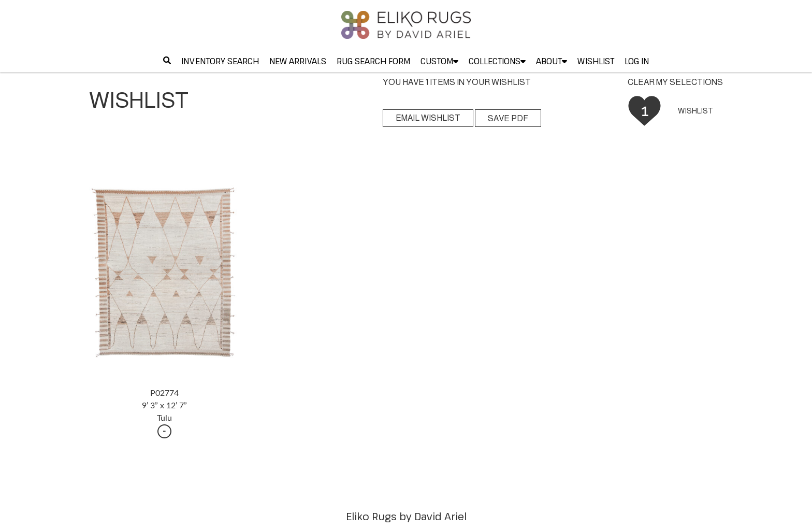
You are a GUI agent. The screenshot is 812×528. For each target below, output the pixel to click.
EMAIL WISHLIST (428, 118)
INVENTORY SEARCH (220, 61)
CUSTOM (439, 61)
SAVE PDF (508, 118)
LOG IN (637, 61)
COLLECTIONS (497, 61)
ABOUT (552, 61)
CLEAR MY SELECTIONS (675, 82)
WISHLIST (596, 61)
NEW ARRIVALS (298, 61)
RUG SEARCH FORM (373, 61)
